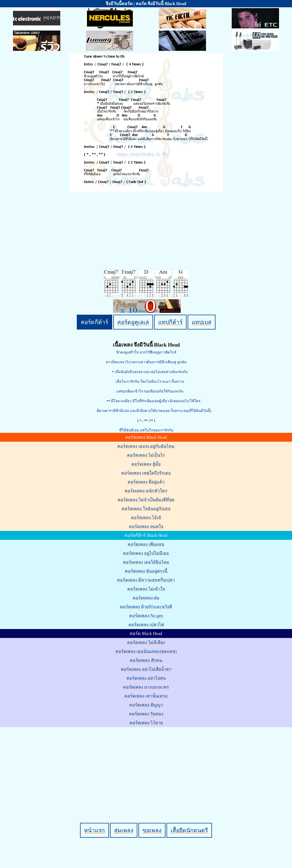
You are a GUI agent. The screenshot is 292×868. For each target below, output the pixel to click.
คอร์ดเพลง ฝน (146, 598)
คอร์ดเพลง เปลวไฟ (146, 625)
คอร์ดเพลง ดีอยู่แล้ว (146, 482)
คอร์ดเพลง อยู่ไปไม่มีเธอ (146, 553)
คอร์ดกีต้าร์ (94, 322)
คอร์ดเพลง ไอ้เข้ (146, 518)
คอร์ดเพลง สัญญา (146, 705)
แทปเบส (202, 322)
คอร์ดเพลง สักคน (146, 660)
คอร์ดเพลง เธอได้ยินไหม (146, 562)
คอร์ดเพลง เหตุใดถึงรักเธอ (146, 473)
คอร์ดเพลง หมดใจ (146, 526)
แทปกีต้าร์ (170, 322)
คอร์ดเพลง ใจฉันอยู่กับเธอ (146, 509)
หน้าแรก (94, 830)
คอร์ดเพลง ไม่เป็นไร (146, 455)
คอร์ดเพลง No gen (146, 616)
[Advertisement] (147, 766)
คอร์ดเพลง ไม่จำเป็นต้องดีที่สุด (146, 500)
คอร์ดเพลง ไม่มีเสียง (146, 642)
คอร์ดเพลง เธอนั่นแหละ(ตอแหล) (146, 651)
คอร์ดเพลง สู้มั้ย (146, 464)
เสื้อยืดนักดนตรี (189, 830)
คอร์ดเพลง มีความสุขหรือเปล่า (146, 580)
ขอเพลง (152, 830)
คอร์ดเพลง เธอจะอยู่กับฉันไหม (146, 446)
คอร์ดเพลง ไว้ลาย (146, 723)
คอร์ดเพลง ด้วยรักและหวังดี (146, 607)
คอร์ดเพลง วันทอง (146, 714)
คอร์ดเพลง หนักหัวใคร (146, 491)
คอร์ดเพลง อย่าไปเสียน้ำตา (146, 669)
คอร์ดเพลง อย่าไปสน (146, 678)
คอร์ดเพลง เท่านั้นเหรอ (146, 696)
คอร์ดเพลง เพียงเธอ (146, 544)
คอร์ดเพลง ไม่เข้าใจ (146, 589)
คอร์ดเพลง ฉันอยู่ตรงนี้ (146, 571)
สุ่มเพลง (124, 830)
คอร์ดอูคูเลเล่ (133, 322)
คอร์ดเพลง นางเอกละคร (146, 687)
